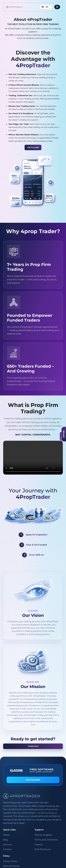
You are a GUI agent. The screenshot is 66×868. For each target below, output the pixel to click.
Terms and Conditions (46, 840)
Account (8, 844)
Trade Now (33, 746)
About (6, 835)
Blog (6, 840)
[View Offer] (64, 434)
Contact (7, 849)
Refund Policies (11, 866)
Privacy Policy (10, 861)
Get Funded (33, 147)
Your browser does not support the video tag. (33, 458)
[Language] (46, 7)
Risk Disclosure (43, 849)
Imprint (39, 844)
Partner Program (43, 835)
